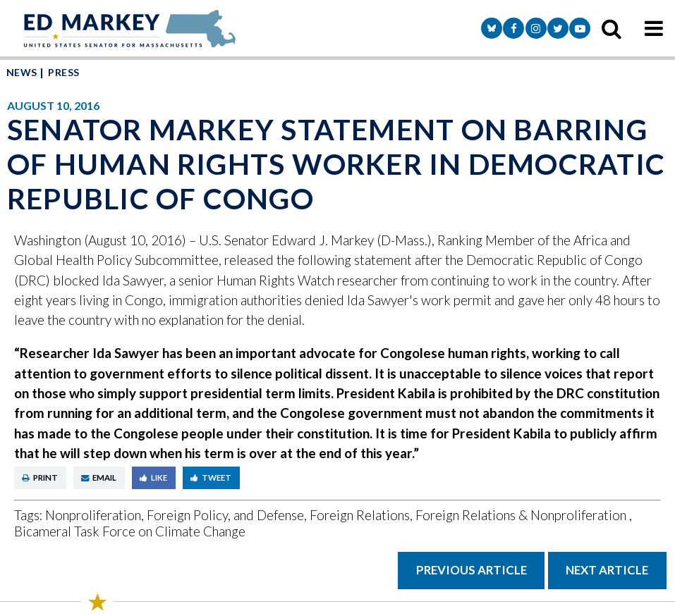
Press (63, 72)
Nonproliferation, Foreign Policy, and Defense (175, 515)
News (22, 72)
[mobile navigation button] (654, 28)
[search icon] (612, 28)
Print (40, 478)
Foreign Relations (360, 515)
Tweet (211, 478)
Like (153, 478)
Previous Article (472, 570)
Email (99, 478)
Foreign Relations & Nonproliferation (522, 515)
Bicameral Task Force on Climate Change (130, 531)
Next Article (607, 570)
